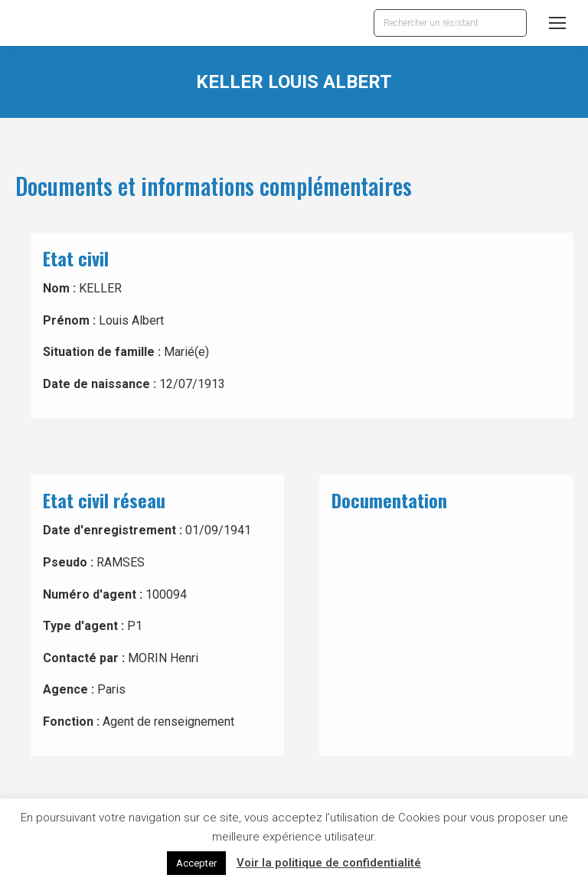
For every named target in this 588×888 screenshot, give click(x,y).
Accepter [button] (196, 863)
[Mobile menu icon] (557, 23)
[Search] (450, 23)
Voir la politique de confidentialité (329, 863)
